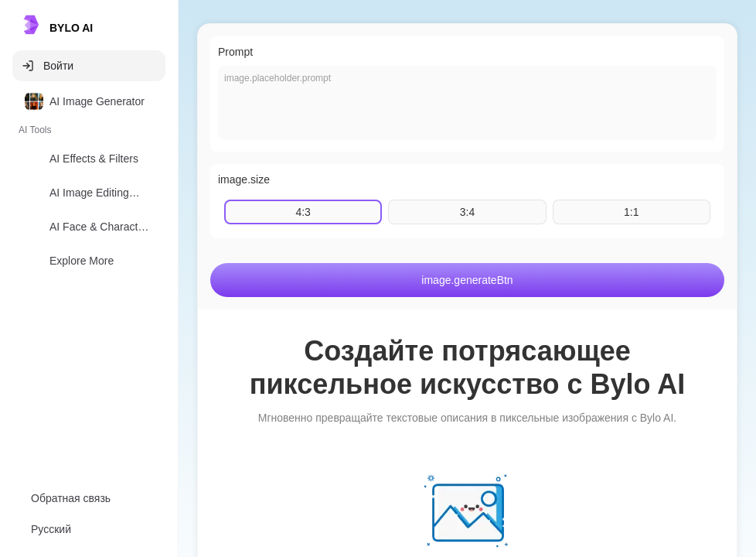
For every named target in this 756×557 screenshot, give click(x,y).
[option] (89, 101)
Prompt (235, 52)
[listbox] (89, 184)
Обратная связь (71, 498)
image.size (244, 179)
